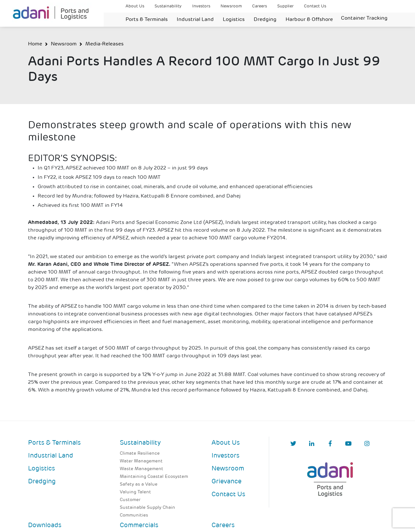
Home (35, 44)
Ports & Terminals (147, 20)
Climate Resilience (140, 454)
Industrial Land (195, 20)
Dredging (265, 20)
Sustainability (168, 6)
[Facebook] (330, 444)
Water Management (141, 461)
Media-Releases (104, 44)
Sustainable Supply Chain (147, 508)
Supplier (285, 6)
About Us (135, 6)
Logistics (234, 20)
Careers (259, 6)
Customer (130, 500)
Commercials (139, 526)
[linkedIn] (312, 444)
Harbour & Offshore (309, 20)
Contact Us (315, 6)
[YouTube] (348, 444)
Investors (201, 6)
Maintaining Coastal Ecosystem (154, 477)
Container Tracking (364, 18)
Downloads (45, 526)
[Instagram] (367, 444)
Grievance (226, 482)
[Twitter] (293, 444)
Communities (134, 515)
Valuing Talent (135, 492)
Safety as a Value (139, 484)
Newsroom (231, 6)
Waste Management (141, 469)
